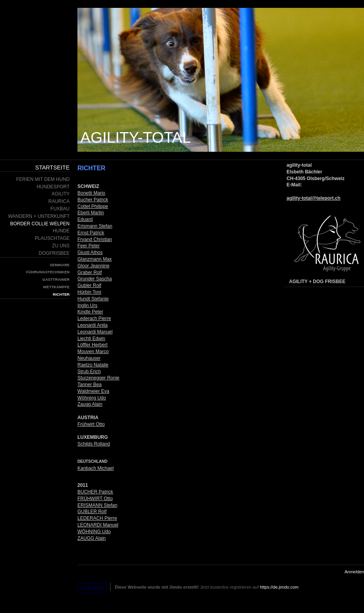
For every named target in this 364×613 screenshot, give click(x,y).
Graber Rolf (90, 272)
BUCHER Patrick (95, 492)
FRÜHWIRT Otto (95, 499)
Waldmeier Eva (93, 391)
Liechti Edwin (91, 339)
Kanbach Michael (96, 468)
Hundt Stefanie (93, 299)
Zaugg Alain (90, 404)
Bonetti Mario (91, 193)
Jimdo (92, 588)
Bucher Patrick (93, 200)
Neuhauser (89, 358)
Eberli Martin (91, 213)
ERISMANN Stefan (97, 505)
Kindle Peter (90, 312)
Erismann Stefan (95, 226)
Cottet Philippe (93, 206)
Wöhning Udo (92, 398)
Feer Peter (89, 246)
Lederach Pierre (94, 318)
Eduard (85, 219)
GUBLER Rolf (92, 512)
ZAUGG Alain (92, 538)
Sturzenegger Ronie (98, 378)
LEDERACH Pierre (97, 518)
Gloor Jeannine (93, 266)
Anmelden (354, 572)
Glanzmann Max (95, 259)
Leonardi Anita (93, 325)
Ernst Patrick (91, 233)
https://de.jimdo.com (279, 587)
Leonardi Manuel (95, 332)
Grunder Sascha (95, 279)
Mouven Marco (93, 352)
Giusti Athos (90, 252)
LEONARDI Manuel (98, 525)
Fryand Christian (95, 239)
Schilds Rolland (94, 444)
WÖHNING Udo (94, 532)
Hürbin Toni (89, 292)
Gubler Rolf (89, 285)
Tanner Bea (89, 385)
